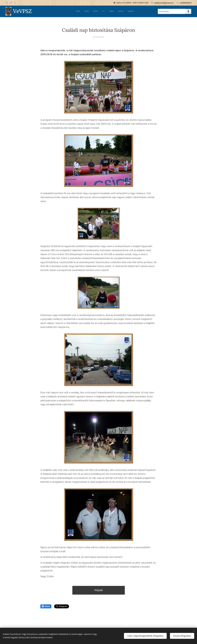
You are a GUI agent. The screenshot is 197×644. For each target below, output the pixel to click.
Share (46, 606)
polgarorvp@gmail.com (164, 3)
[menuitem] (102, 11)
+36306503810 (186, 3)
